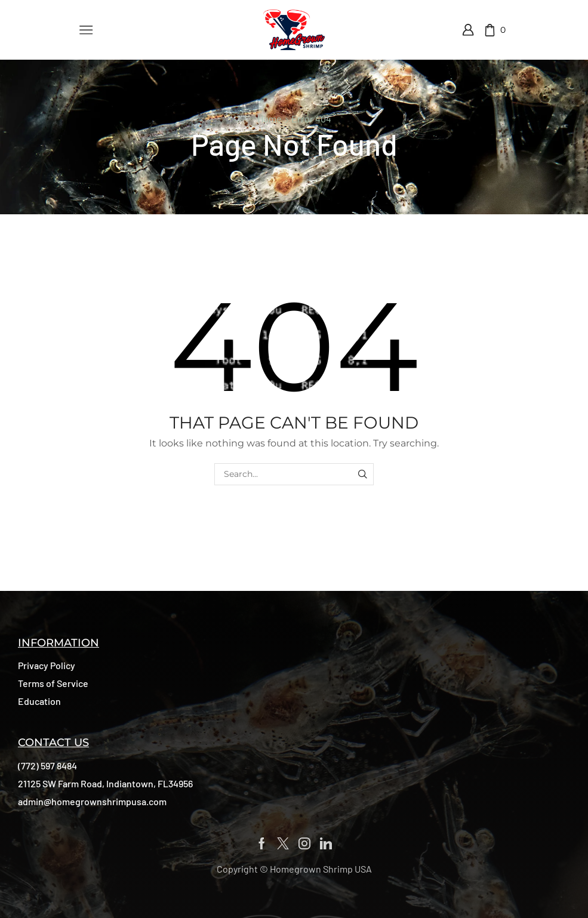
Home (270, 118)
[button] (47, 666)
